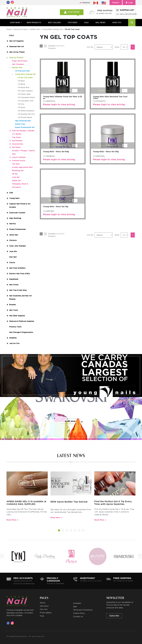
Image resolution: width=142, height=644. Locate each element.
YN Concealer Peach (26, 97)
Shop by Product (21, 29)
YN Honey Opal (24, 94)
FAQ (42, 616)
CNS (11, 193)
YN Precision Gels (22, 71)
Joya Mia (13, 251)
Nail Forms (14, 285)
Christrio (13, 240)
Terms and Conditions (83, 610)
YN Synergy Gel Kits (26, 114)
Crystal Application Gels (22, 167)
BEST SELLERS (54, 23)
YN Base (21, 81)
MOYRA (13, 224)
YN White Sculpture (26, 111)
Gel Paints (16, 147)
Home (9, 29)
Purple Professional (17, 229)
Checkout (86, 3)
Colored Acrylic (19, 161)
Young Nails (14, 198)
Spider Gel (17, 180)
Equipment (14, 279)
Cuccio (12, 262)
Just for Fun (14, 343)
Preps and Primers (20, 61)
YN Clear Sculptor (25, 91)
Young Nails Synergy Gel (52, 29)
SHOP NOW (70, 378)
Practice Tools (15, 327)
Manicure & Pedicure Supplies (22, 321)
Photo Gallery (46, 613)
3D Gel (15, 174)
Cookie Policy (79, 613)
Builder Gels (35, 29)
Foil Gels (16, 164)
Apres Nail (14, 235)
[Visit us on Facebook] (9, 623)
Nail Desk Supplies (17, 316)
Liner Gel (16, 177)
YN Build (21, 84)
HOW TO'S (117, 23)
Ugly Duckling (15, 218)
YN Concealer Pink (25, 101)
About (43, 603)
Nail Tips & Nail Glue (18, 290)
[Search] (132, 23)
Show (117, 47)
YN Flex (21, 104)
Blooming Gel (18, 171)
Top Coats (16, 137)
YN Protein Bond (25, 117)
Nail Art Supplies (16, 41)
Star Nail (13, 257)
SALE (86, 23)
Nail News (44, 606)
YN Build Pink (23, 87)
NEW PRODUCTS (34, 23)
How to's (44, 609)
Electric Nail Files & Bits (20, 274)
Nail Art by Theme (17, 52)
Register (116, 3)
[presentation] (2, 556)
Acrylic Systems (19, 157)
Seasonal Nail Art (17, 46)
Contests (77, 603)
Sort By (90, 47)
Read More (11, 520)
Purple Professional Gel (25, 127)
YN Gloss (21, 107)
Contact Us (78, 616)
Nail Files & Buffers (17, 268)
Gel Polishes (17, 141)
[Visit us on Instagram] (13, 623)
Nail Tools (14, 310)
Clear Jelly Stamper (18, 246)
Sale (75, 606)
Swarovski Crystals (17, 213)
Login (129, 3)
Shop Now (15, 23)
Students (13, 338)
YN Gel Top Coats (25, 77)
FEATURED (73, 23)
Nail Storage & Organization (21, 332)
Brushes (13, 305)
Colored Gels (18, 144)
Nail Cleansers (18, 64)
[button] (59, 531)
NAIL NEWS (100, 23)
